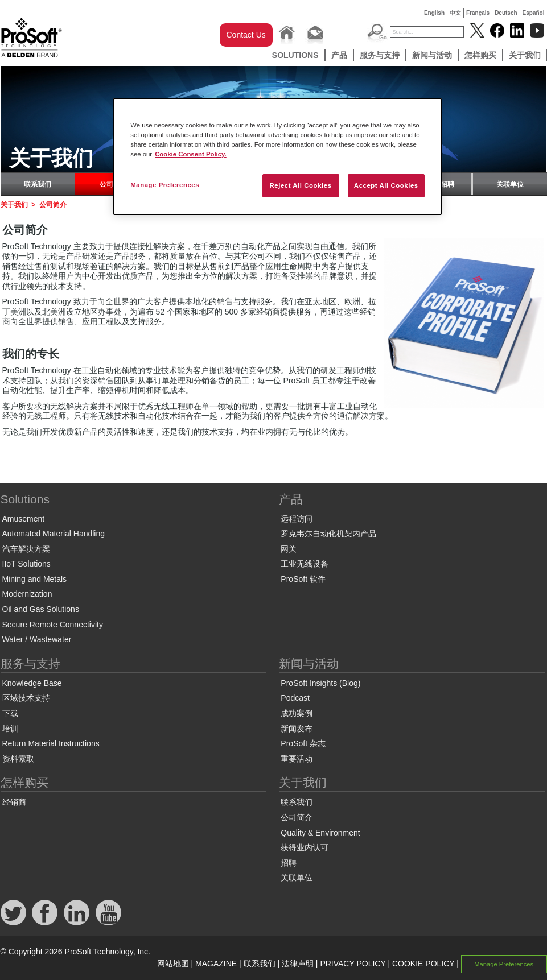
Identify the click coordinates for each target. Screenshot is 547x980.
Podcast (295, 698)
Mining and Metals (35, 579)
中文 (455, 13)
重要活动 (297, 759)
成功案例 (297, 713)
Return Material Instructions (51, 743)
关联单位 (510, 184)
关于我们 (14, 205)
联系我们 (38, 184)
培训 (10, 729)
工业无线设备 (305, 564)
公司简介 (297, 817)
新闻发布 (297, 729)
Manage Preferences (504, 964)
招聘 (447, 184)
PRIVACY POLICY (353, 964)
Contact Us (246, 35)
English (434, 13)
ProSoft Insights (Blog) (320, 683)
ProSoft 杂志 (303, 743)
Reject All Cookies (300, 185)
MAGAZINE (216, 964)
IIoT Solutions (26, 564)
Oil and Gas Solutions (41, 609)
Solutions (295, 55)
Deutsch (506, 13)
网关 (289, 549)
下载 (10, 713)
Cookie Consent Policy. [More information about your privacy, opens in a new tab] (191, 154)
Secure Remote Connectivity (53, 625)
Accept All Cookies (386, 185)
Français (478, 13)
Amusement (24, 519)
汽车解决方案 (26, 549)
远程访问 (297, 519)
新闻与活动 (432, 55)
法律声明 (298, 964)
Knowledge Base (32, 683)
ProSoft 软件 (303, 579)
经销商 (14, 802)
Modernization (27, 594)
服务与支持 (380, 55)
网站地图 (173, 964)
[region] (277, 156)
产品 (339, 55)
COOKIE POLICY (423, 964)
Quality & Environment (320, 833)
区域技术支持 (26, 698)
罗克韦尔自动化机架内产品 (328, 534)
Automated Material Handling (54, 534)
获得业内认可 (305, 847)
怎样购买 (480, 55)
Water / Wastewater (37, 639)
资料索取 (18, 759)
